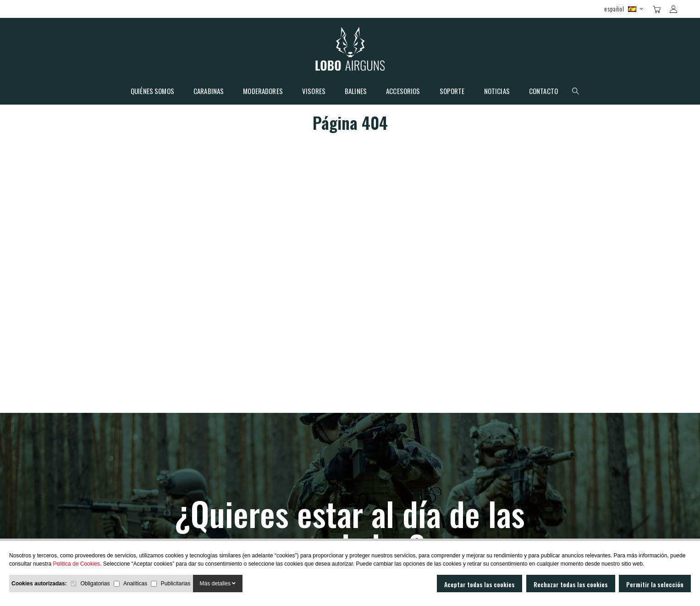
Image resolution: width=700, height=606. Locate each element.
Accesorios (403, 92)
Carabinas (209, 92)
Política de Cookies (76, 564)
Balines (356, 92)
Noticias (497, 92)
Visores (314, 92)
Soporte (452, 92)
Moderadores (263, 92)
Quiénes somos (152, 92)
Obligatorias (95, 584)
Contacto (543, 92)
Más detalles (218, 584)
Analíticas (135, 584)
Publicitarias (176, 584)
